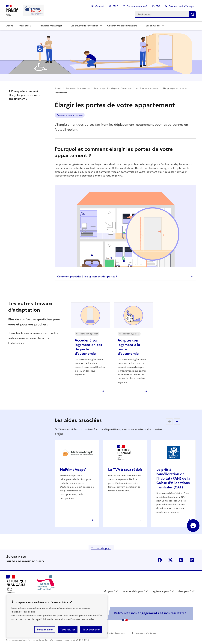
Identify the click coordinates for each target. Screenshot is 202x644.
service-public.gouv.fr (134, 591)
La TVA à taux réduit (125, 470)
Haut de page (103, 548)
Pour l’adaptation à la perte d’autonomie (113, 88)
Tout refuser (68, 630)
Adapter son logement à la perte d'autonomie (129, 347)
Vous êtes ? (25, 26)
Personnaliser (45, 630)
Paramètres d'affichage (181, 6)
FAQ (158, 6)
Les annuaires (153, 26)
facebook (160, 560)
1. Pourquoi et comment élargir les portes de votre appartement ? (25, 95)
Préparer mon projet (51, 26)
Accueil (10, 26)
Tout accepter (91, 630)
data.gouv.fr (185, 591)
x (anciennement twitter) (170, 560)
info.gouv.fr (109, 591)
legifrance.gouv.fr (162, 591)
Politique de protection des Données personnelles (67, 619)
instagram (181, 560)
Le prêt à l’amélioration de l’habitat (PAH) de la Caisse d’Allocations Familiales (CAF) (173, 478)
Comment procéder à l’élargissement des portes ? (87, 276)
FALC (116, 6)
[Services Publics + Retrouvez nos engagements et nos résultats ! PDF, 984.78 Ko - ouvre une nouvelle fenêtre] (125, 614)
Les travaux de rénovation (85, 26)
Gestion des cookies (116, 633)
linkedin (192, 560)
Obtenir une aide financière (122, 26)
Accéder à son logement (147, 88)
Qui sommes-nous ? (137, 6)
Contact (100, 6)
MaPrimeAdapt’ (73, 470)
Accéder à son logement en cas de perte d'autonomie (88, 347)
